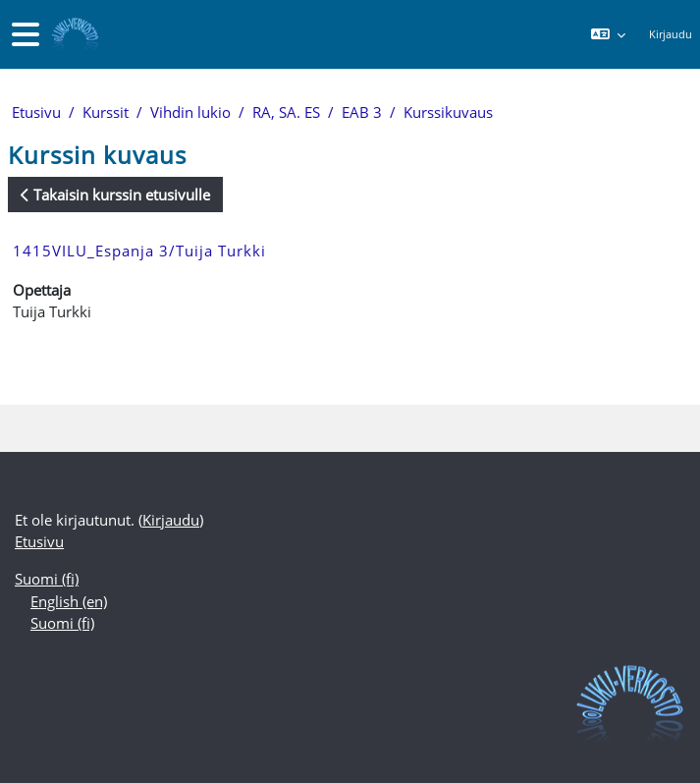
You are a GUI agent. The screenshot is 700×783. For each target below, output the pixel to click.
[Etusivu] (73, 35)
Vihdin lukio (190, 112)
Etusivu (36, 112)
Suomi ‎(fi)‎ (47, 579)
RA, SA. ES (286, 112)
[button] (607, 34)
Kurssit (106, 112)
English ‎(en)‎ (69, 601)
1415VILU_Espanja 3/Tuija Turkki (139, 251)
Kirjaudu (671, 34)
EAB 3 (362, 112)
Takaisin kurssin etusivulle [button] (115, 195)
